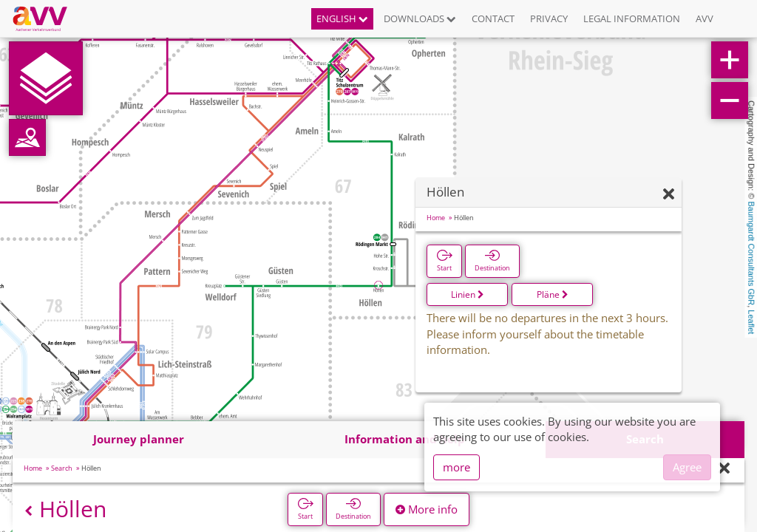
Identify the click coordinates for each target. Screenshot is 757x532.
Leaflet (751, 322)
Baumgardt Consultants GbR (751, 254)
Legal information (632, 18)
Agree (687, 467)
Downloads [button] (420, 18)
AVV (705, 18)
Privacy (549, 18)
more (456, 467)
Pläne (553, 294)
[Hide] (669, 195)
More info (427, 509)
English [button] (342, 18)
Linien (468, 294)
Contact (493, 18)
